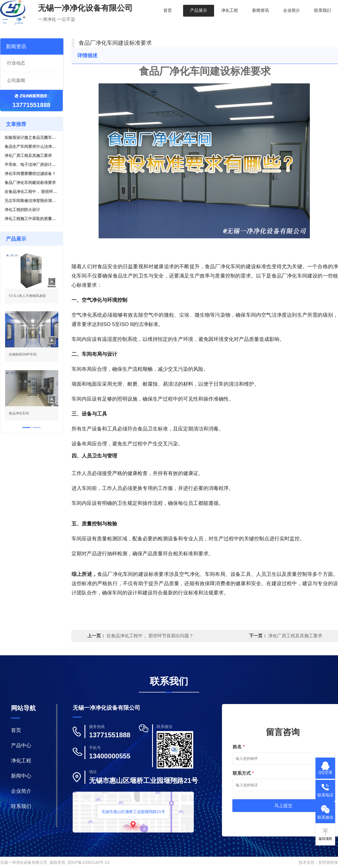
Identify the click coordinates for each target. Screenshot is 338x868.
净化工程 (230, 10)
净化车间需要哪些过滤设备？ (30, 174)
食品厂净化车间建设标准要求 (30, 183)
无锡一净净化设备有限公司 (24, 862)
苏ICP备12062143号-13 (88, 862)
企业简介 (292, 10)
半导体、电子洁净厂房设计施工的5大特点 (32, 165)
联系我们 (323, 10)
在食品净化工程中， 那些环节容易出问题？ (32, 192)
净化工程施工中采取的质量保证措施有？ (32, 219)
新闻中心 (21, 776)
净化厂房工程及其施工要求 (28, 156)
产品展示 (199, 10)
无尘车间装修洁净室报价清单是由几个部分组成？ (32, 201)
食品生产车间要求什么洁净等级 (32, 146)
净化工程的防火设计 (22, 210)
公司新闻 (16, 80)
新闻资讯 (261, 10)
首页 (168, 10)
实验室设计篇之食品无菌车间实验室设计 (32, 137)
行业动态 (16, 63)
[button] (26, 428)
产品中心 (21, 745)
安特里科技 (328, 862)
